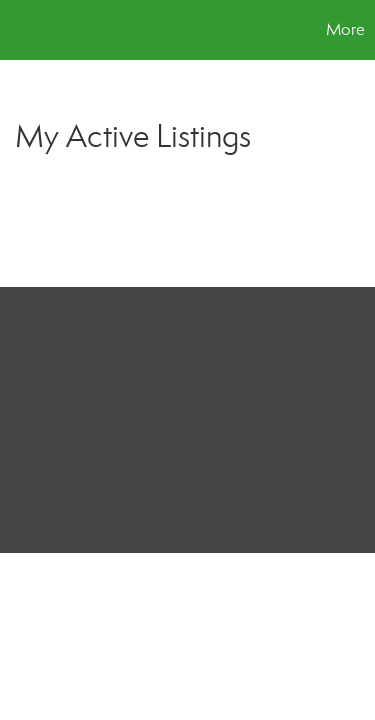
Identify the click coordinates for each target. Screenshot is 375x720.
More (345, 29)
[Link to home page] (18, 30)
